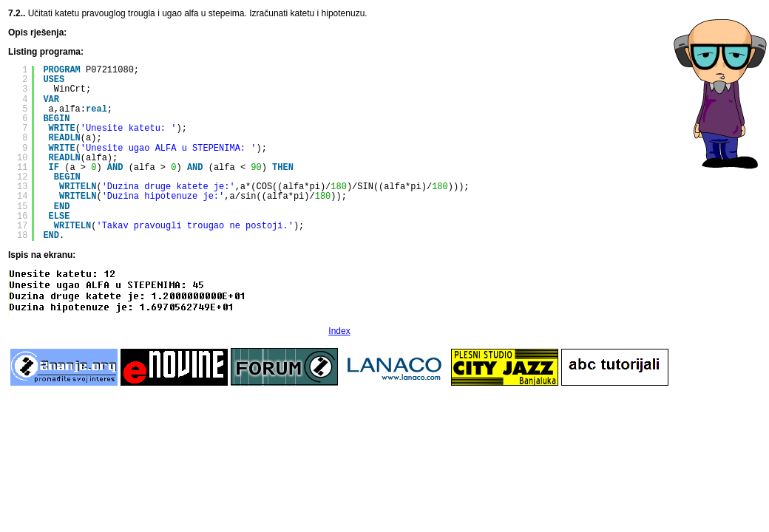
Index (339, 331)
